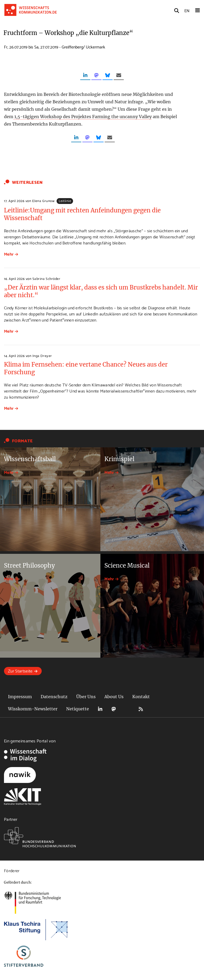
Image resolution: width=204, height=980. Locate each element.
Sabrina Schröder (46, 278)
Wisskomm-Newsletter (33, 709)
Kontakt (141, 697)
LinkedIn (100, 709)
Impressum (20, 697)
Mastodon (114, 709)
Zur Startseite (20, 671)
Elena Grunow (43, 201)
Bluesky (127, 709)
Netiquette (78, 709)
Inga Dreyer (42, 355)
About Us (114, 697)
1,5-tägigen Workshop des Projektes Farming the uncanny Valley (82, 117)
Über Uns (86, 697)
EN (187, 10)
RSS (141, 709)
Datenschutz (54, 697)
